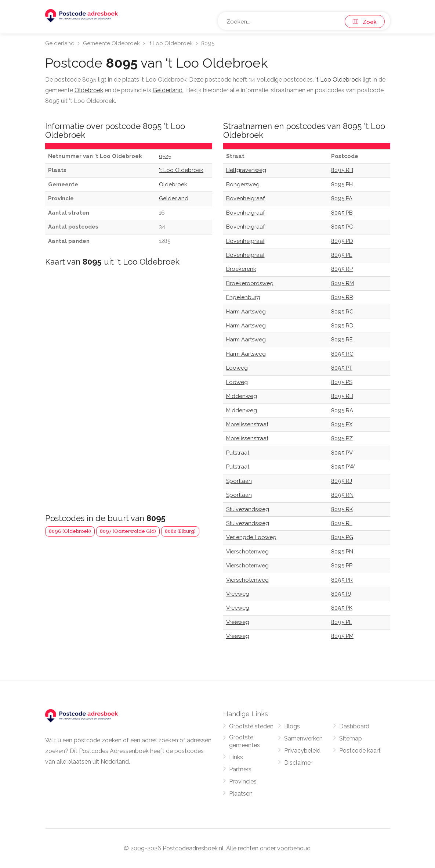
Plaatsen (241, 794)
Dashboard (354, 726)
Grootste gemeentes (244, 741)
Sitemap (351, 738)
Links (236, 757)
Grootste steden (251, 726)
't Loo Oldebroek (171, 43)
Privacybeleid (302, 751)
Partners (240, 769)
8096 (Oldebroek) (70, 531)
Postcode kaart (360, 751)
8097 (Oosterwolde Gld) (128, 531)
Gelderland (60, 43)
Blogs (292, 726)
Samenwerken (303, 738)
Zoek (365, 22)
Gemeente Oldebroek (111, 43)
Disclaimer (298, 763)
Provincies (243, 781)
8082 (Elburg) (180, 531)
